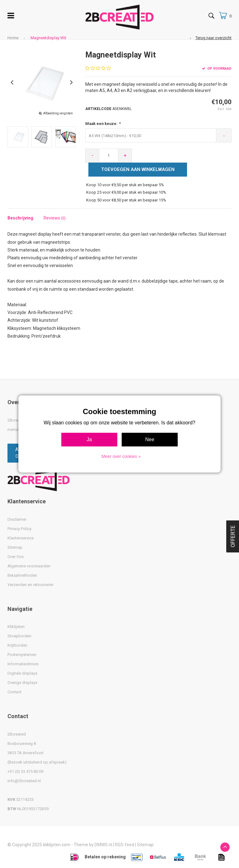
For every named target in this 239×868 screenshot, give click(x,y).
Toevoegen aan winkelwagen (138, 169)
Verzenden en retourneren (30, 585)
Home (13, 38)
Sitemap (15, 547)
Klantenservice (21, 538)
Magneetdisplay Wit (48, 38)
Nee (150, 439)
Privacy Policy (19, 529)
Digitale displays (22, 673)
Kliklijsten (16, 627)
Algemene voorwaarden (29, 566)
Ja (89, 439)
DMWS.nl (103, 845)
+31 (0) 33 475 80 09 (25, 771)
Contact (14, 692)
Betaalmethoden (22, 575)
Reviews (55, 218)
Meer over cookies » (121, 456)
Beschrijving (20, 218)
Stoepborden (19, 636)
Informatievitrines (23, 664)
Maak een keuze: (103, 124)
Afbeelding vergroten (58, 113)
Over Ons (16, 557)
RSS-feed (124, 845)
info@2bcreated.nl (24, 781)
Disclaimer (17, 519)
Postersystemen (22, 655)
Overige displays (22, 683)
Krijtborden (17, 645)
